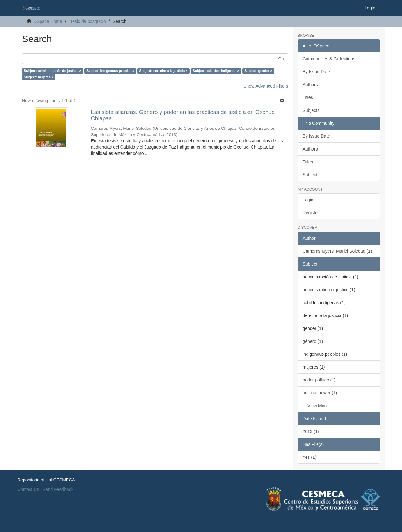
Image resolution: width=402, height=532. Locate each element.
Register (311, 213)
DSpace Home (48, 21)
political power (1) (320, 393)
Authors (310, 85)
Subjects (311, 110)
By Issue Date (316, 72)
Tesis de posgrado (88, 21)
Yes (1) (310, 457)
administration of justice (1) (329, 290)
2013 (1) (311, 431)
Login (308, 200)
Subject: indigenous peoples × (110, 71)
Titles (308, 97)
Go (281, 59)
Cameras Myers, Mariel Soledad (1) (337, 251)
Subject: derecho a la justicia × (164, 71)
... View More (315, 406)
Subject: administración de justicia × (52, 71)
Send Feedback (58, 489)
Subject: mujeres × (39, 77)
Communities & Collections (329, 59)
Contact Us (28, 489)
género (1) (313, 341)
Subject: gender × (258, 71)
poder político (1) (319, 380)
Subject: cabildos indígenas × (216, 71)
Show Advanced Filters (266, 86)
